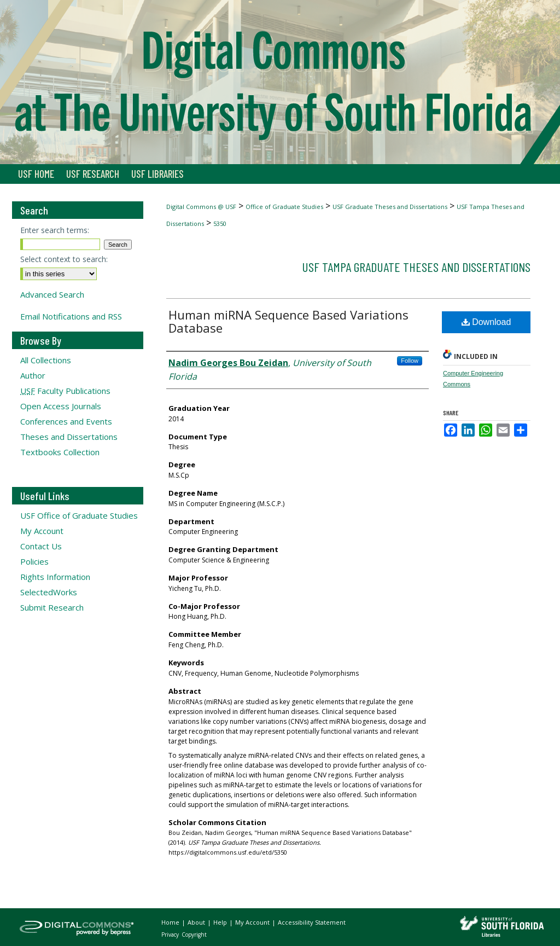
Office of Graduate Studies (284, 207)
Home (171, 922)
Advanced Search (52, 294)
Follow (410, 361)
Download (486, 322)
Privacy (171, 935)
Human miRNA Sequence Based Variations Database (288, 321)
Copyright (194, 935)
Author (33, 375)
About (197, 922)
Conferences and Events (66, 421)
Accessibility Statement (312, 922)
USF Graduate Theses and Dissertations (390, 207)
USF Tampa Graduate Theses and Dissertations (416, 267)
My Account (42, 531)
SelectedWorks (49, 592)
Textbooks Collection (60, 452)
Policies (34, 561)
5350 (220, 224)
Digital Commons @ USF (201, 207)
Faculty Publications (65, 391)
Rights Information (55, 577)
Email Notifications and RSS (71, 316)
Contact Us (41, 546)
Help (221, 922)
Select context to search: (64, 259)
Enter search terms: (55, 230)
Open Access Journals (61, 406)
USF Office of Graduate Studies (79, 515)
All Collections (46, 360)
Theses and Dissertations (69, 437)
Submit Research (52, 607)
